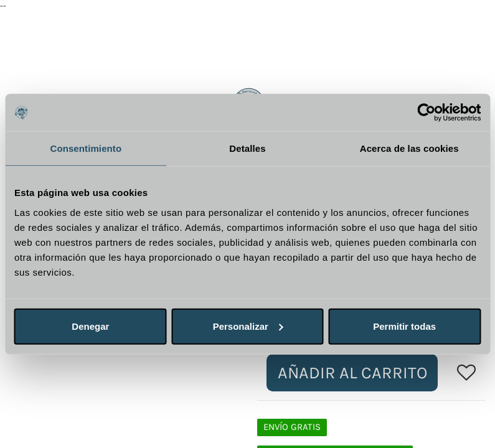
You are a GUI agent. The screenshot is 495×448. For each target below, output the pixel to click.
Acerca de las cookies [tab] (409, 148)
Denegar (90, 326)
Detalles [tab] (247, 148)
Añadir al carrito (352, 373)
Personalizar (248, 326)
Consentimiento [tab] (86, 148)
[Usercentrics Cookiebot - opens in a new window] (426, 113)
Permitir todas (404, 326)
